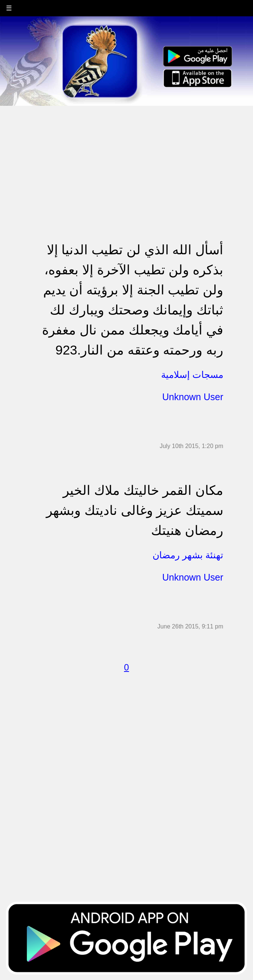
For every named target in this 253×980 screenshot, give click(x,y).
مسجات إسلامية (192, 375)
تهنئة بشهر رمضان (188, 555)
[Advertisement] (126, 158)
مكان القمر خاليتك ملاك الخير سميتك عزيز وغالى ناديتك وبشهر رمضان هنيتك (135, 510)
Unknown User (193, 397)
